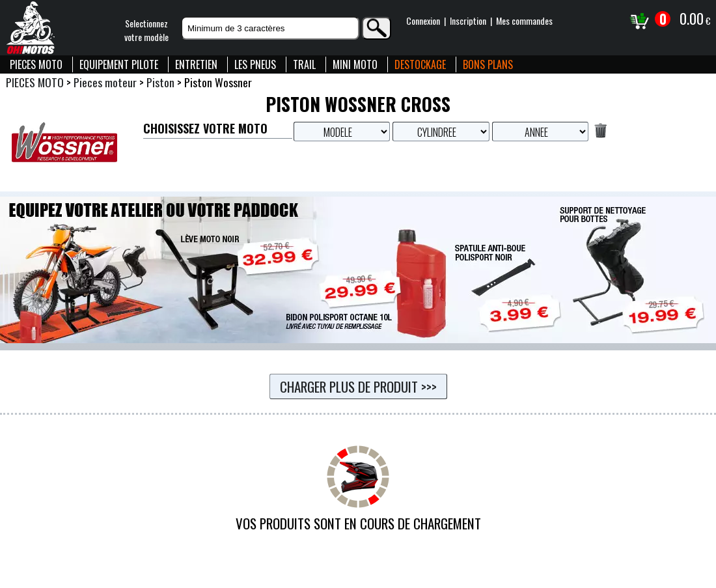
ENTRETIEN (196, 64)
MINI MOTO (355, 64)
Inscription (468, 21)
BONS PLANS (488, 64)
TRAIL (304, 64)
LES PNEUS (255, 64)
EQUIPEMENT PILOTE (119, 64)
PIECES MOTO (36, 64)
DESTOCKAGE (420, 64)
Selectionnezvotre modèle (146, 30)
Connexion (423, 21)
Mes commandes (524, 21)
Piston (160, 82)
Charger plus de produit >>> (358, 386)
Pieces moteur (105, 82)
